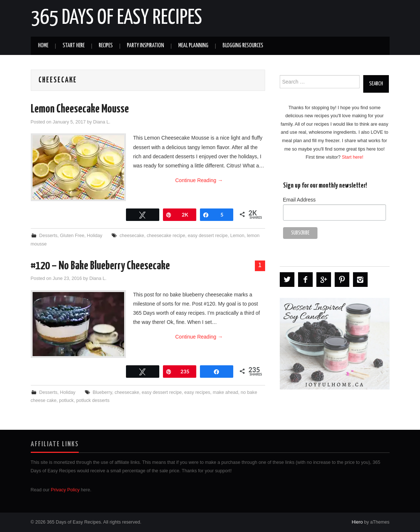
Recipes (106, 46)
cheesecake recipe (166, 236)
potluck (66, 400)
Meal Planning (193, 46)
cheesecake (132, 236)
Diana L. (102, 122)
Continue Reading (199, 180)
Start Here (74, 46)
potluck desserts (93, 400)
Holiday (94, 236)
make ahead (225, 392)
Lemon (237, 236)
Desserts (48, 236)
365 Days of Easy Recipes (116, 18)
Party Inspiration (146, 46)
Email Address (299, 200)
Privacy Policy (65, 490)
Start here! (352, 157)
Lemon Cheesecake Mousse (80, 109)
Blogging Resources (243, 46)
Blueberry (102, 392)
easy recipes (197, 392)
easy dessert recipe (208, 236)
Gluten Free (72, 236)
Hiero (357, 522)
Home (43, 46)
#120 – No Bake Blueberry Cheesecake (100, 266)
